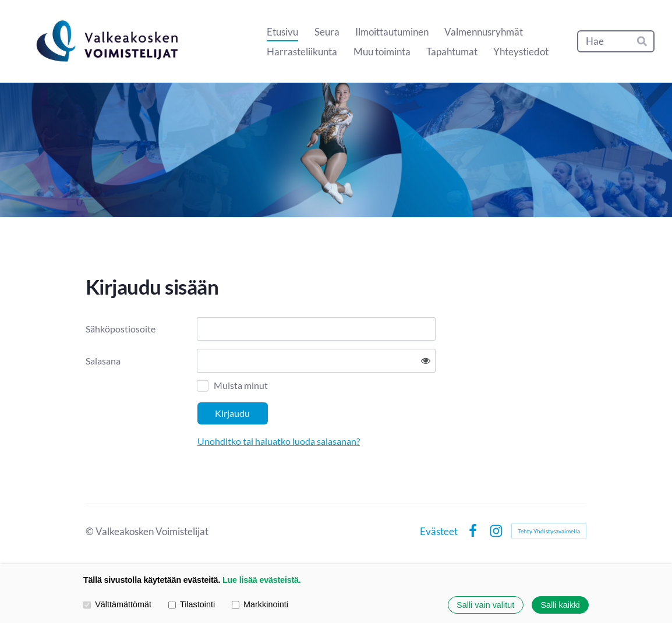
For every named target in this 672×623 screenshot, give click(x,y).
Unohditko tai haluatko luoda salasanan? (279, 441)
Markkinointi (260, 605)
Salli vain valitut (485, 605)
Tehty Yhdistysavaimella (549, 531)
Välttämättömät (117, 605)
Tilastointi (192, 605)
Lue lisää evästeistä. (262, 580)
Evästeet (439, 531)
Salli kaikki (560, 605)
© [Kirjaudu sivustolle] (91, 531)
